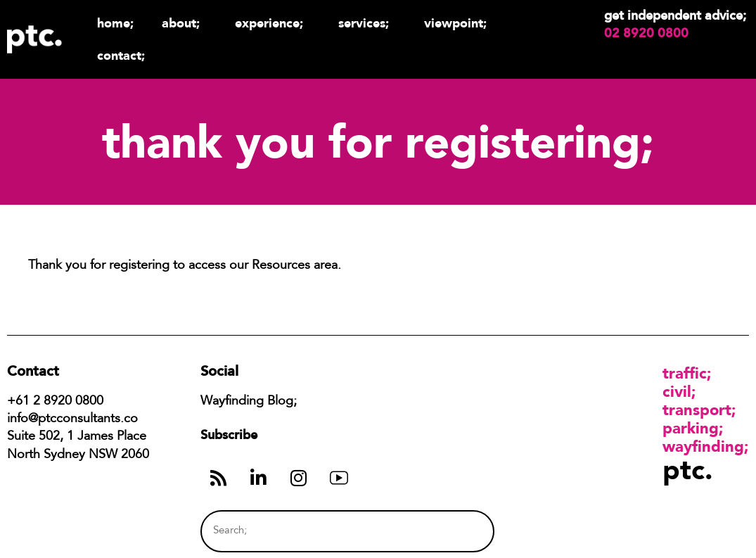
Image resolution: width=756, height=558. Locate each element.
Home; (115, 23)
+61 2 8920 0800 (55, 402)
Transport (697, 410)
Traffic (685, 373)
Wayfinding (703, 446)
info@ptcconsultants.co (72, 419)
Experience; (273, 23)
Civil (677, 391)
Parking (691, 428)
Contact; (121, 55)
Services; (367, 23)
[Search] (457, 531)
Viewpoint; (459, 23)
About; (184, 23)
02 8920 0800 (646, 33)
